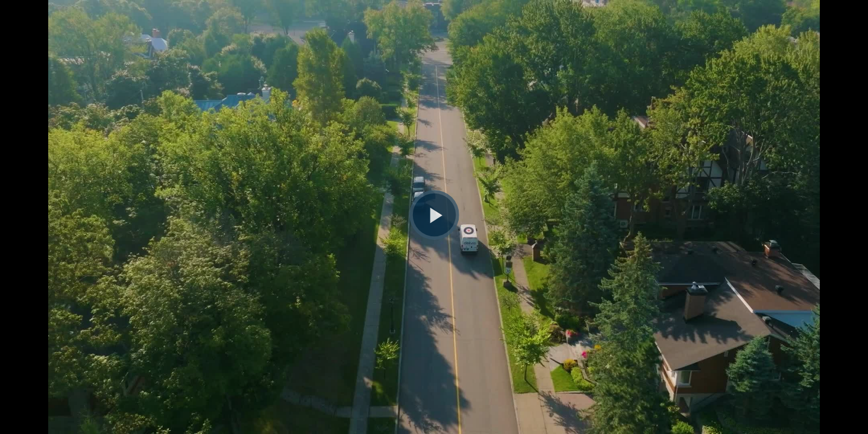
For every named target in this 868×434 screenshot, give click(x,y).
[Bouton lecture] (434, 215)
